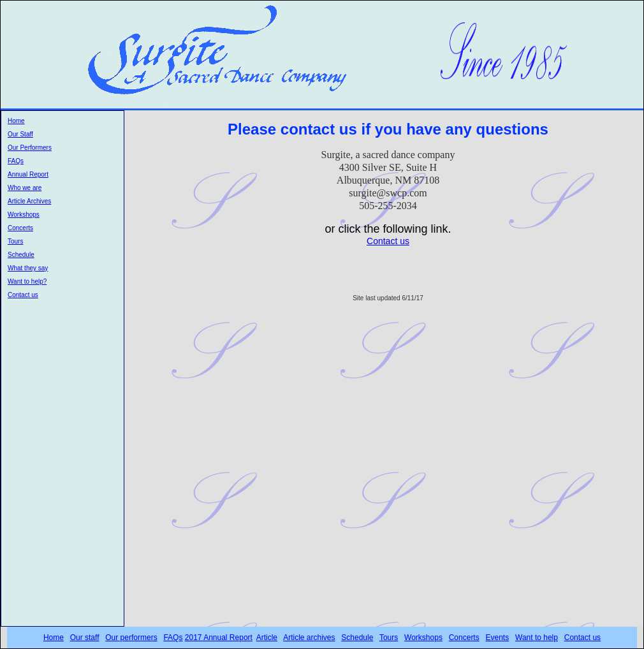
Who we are (25, 188)
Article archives (309, 638)
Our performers (131, 638)
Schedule (21, 255)
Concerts (20, 228)
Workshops (24, 215)
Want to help (537, 638)
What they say (28, 268)
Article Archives (29, 201)
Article (267, 638)
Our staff (85, 638)
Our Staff (20, 134)
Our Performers (30, 148)
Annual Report (28, 174)
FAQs (16, 161)
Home (16, 121)
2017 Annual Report (219, 638)
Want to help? (27, 281)
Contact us (23, 295)
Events (498, 638)
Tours (15, 241)
